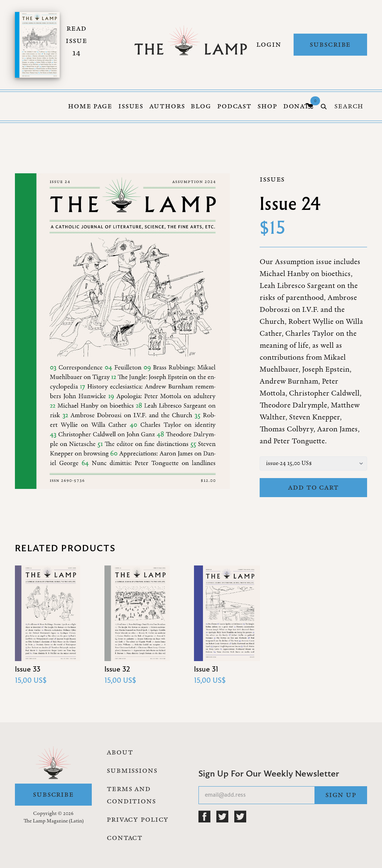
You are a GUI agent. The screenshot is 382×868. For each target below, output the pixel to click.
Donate (299, 106)
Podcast (234, 106)
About (120, 752)
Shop (267, 106)
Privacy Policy (138, 819)
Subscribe (330, 44)
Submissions (132, 771)
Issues (131, 106)
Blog (201, 106)
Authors (167, 106)
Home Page (90, 106)
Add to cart (313, 487)
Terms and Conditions (131, 795)
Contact (125, 838)
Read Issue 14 (76, 41)
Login (269, 44)
